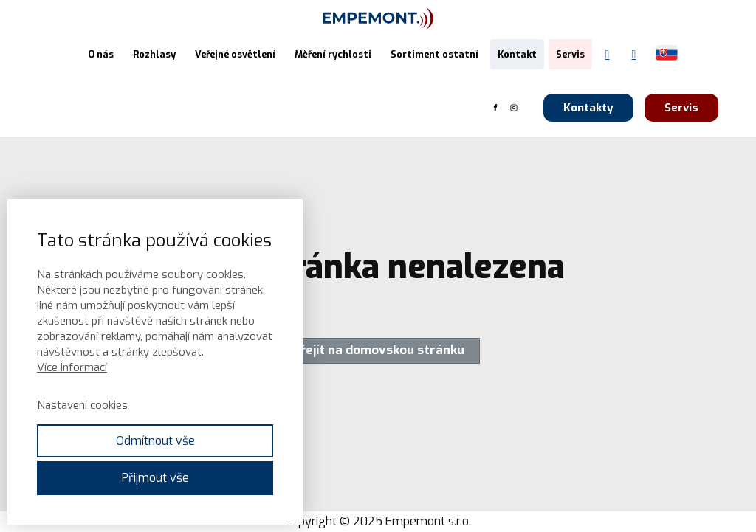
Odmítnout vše (155, 441)
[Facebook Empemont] (608, 55)
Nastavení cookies (82, 405)
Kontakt (517, 54)
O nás (101, 54)
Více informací (72, 367)
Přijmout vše (155, 478)
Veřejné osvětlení (235, 54)
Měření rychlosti (333, 54)
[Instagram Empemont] (634, 55)
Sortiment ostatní (434, 54)
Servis (570, 54)
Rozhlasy (154, 54)
